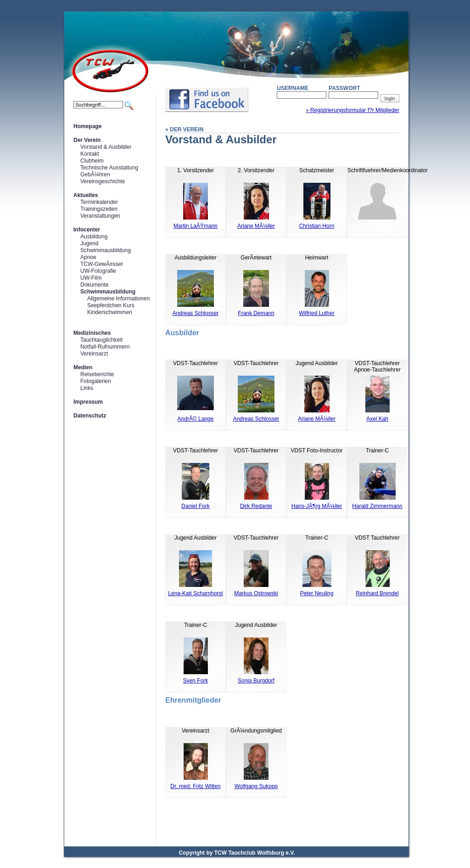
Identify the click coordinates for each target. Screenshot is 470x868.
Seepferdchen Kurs (111, 305)
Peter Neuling (317, 593)
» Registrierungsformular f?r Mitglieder (352, 110)
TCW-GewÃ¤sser (102, 264)
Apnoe (88, 257)
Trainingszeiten (99, 209)
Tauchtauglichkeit (101, 340)
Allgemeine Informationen (118, 299)
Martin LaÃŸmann (196, 226)
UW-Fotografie (98, 271)
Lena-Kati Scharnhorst (195, 593)
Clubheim (92, 161)
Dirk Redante (256, 506)
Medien (83, 367)
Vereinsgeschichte (103, 181)
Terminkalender (99, 202)
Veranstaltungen (100, 216)
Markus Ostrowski (256, 593)
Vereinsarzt (94, 354)
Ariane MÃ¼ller (256, 226)
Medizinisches (92, 333)
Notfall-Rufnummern (105, 347)
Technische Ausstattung (109, 168)
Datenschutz (90, 416)
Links (87, 388)
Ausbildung (94, 237)
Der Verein (87, 140)
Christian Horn (317, 226)
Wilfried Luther (316, 313)
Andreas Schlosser (196, 313)
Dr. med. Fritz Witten (195, 786)
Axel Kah (377, 419)
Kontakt (90, 154)
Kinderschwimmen (110, 312)
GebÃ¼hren (95, 175)
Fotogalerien (96, 381)
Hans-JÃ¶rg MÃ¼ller (317, 506)
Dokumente (94, 285)
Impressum (88, 402)
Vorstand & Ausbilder (106, 147)
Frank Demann (256, 313)
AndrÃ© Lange (196, 419)
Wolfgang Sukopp (256, 786)
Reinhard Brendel (377, 593)
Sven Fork (196, 681)
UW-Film (91, 278)
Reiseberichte (97, 374)
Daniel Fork (195, 506)
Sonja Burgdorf (256, 681)
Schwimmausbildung (106, 250)
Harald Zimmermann (377, 506)
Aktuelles (86, 195)
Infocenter (87, 230)
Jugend (89, 243)
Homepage (87, 126)
